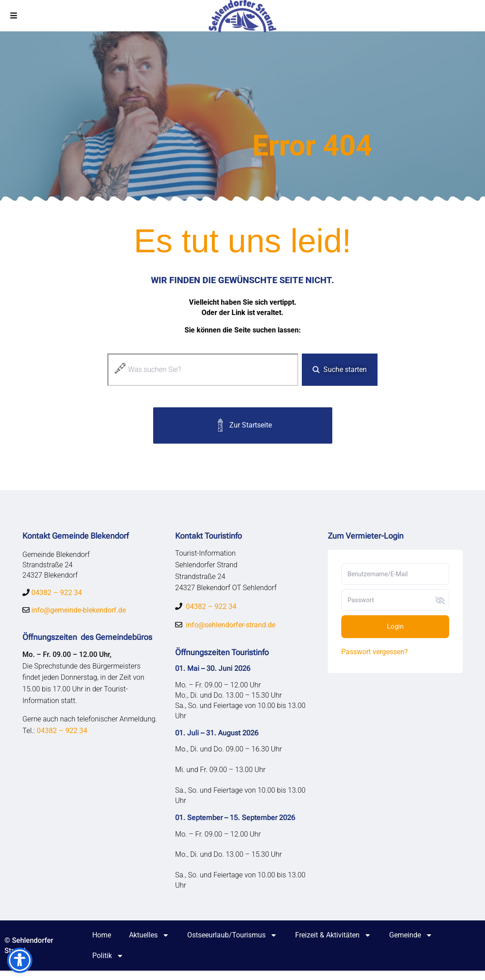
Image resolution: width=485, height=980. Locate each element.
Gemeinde (411, 945)
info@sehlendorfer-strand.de (231, 627)
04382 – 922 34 (57, 596)
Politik (108, 965)
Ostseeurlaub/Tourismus (232, 945)
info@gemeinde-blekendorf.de (78, 614)
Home (102, 944)
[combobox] (203, 371)
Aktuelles (149, 945)
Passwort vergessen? (375, 654)
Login (395, 628)
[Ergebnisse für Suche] (203, 392)
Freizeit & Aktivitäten (333, 945)
